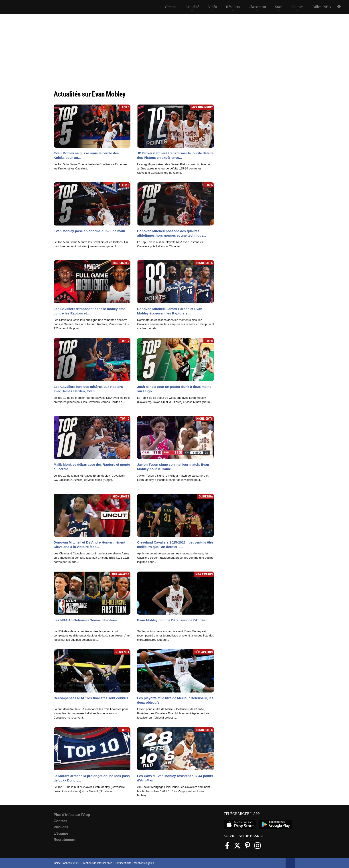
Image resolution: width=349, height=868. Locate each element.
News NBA (122, 652)
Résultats (233, 7)
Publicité (61, 827)
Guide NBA (206, 496)
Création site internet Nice (97, 863)
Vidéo (212, 7)
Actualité (192, 7)
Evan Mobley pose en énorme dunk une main (89, 231)
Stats (279, 7)
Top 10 (125, 341)
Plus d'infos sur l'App (72, 815)
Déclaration (204, 652)
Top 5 (126, 107)
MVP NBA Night (202, 107)
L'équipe (61, 833)
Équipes (297, 7)
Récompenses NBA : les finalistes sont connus (91, 698)
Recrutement (65, 840)
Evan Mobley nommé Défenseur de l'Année (171, 620)
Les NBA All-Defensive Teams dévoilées (85, 620)
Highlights (121, 263)
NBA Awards (121, 574)
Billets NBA (322, 7)
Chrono (171, 7)
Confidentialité (123, 863)
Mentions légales (144, 863)
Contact (60, 821)
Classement (257, 7)
